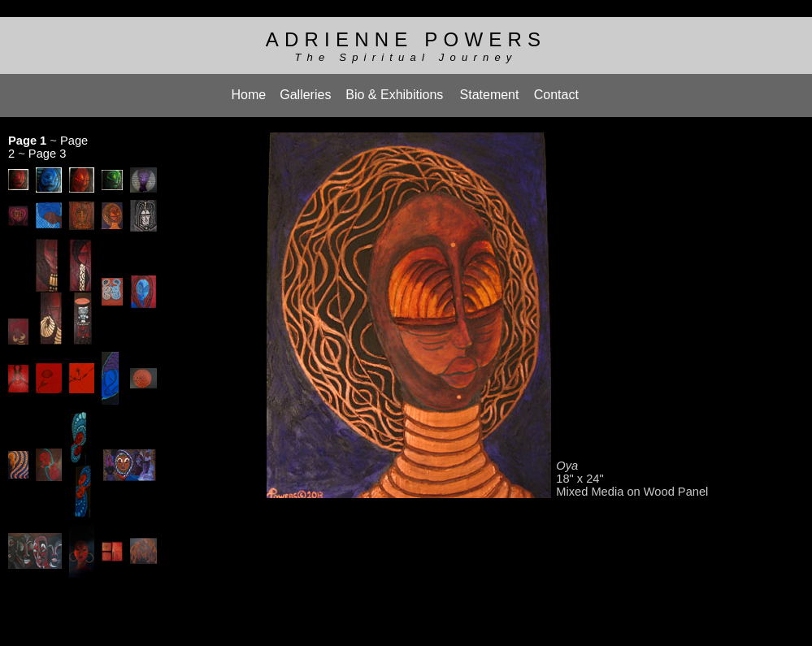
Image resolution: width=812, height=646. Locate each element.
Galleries (305, 89)
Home (249, 89)
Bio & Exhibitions (394, 89)
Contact (556, 89)
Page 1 (27, 132)
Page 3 (47, 145)
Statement (490, 89)
